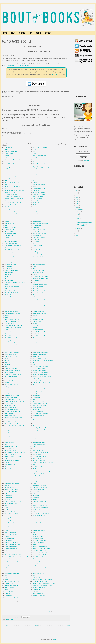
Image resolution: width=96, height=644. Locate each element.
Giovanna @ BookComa (11, 244)
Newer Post (5, 626)
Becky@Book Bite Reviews (39, 540)
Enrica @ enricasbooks (11, 254)
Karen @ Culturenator (38, 225)
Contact (48, 33)
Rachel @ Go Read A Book (39, 555)
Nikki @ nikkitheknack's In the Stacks (14, 203)
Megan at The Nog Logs (39, 473)
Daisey (7, 508)
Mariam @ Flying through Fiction (41, 299)
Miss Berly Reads (37, 356)
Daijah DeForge (37, 397)
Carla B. (35, 315)
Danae (34, 483)
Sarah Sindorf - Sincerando (39, 381)
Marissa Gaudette (37, 289)
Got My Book (36, 479)
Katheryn (35, 434)
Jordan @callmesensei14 (39, 332)
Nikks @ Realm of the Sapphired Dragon (43, 168)
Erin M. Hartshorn (37, 528)
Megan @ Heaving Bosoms (39, 371)
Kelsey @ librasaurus (10, 231)
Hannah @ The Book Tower (12, 209)
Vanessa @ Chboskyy (38, 287)
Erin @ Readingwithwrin (39, 467)
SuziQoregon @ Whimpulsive (40, 475)
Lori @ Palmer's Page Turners (12, 211)
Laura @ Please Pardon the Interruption (42, 471)
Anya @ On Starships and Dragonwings (15, 190)
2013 (77, 235)
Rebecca (35, 422)
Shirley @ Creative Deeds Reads (41, 278)
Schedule (22, 33)
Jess (6, 278)
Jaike (34, 424)
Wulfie (7, 389)
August (79, 212)
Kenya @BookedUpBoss (39, 188)
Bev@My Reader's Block (39, 389)
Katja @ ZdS (8, 518)
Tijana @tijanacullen (10, 323)
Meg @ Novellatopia (38, 197)
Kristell (7, 238)
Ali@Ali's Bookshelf (38, 379)
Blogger (54, 640)
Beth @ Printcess (9, 413)
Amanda (7, 305)
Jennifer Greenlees (9, 587)
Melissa (7, 420)
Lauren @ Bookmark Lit (11, 379)
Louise (7, 350)
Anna (6, 276)
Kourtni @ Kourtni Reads (39, 369)
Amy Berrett (36, 231)
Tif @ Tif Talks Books (38, 459)
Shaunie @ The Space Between (13, 411)
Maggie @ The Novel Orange (12, 395)
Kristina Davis (8, 274)
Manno (7, 471)
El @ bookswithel (37, 235)
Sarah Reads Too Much (11, 354)
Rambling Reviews (10, 295)
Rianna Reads (36, 182)
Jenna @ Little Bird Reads (39, 342)
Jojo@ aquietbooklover (11, 264)
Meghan (35, 385)
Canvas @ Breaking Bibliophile (40, 569)
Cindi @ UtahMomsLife (11, 549)
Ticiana (34, 350)
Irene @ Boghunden (10, 164)
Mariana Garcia (9, 569)
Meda (6, 473)
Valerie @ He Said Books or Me (13, 375)
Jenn (34, 152)
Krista (6, 579)
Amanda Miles (36, 160)
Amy (6, 575)
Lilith (6, 524)
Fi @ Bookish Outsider (38, 272)
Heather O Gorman (10, 229)
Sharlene (7, 360)
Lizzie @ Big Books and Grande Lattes (42, 585)
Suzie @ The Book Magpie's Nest (13, 213)
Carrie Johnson (36, 215)
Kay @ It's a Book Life (38, 489)
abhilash (35, 328)
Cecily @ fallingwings (38, 311)
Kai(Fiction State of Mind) (39, 303)
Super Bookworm (9, 154)
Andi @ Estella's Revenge (11, 534)
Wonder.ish (35, 364)
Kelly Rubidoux (10, 617)
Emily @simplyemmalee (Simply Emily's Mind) (44, 383)
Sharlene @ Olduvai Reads (39, 461)
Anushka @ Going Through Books (13, 418)
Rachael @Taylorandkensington (13, 424)
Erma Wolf (35, 172)
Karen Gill (35, 176)
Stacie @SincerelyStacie (11, 522)
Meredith (35, 426)
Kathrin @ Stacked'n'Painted (12, 514)
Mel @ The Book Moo (38, 219)
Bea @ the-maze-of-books (11, 270)
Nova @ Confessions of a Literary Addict (15, 563)
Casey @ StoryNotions (10, 532)
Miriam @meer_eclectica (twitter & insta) (43, 360)
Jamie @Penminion (10, 272)
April (78, 218)
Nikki (34, 162)
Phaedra (35, 469)
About (13, 33)
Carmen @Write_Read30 (11, 528)
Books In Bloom (9, 334)
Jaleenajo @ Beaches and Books (13, 260)
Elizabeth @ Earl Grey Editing (40, 147)
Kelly (6, 358)
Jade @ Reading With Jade (39, 313)
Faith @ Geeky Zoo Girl (39, 561)
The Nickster (8, 510)
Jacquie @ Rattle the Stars (11, 409)
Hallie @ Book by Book (11, 387)
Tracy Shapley (8, 147)
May (78, 216)
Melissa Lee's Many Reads (39, 405)
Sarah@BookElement (38, 536)
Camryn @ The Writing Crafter (40, 477)
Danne (34, 258)
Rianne (7, 590)
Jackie (6, 188)
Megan (34, 295)
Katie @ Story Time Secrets (12, 319)
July (78, 214)
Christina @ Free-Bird (38, 246)
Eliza (34, 559)
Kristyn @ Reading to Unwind (12, 313)
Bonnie (7, 285)
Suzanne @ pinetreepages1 (11, 446)
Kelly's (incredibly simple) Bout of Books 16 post (16, 65)
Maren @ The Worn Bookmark (12, 205)
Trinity (7, 166)
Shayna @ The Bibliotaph (11, 344)
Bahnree (7, 150)
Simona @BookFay (10, 170)
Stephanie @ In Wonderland (12, 573)
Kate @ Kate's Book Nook (39, 565)
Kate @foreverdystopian (11, 407)
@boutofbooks (13, 613)
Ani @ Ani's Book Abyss (11, 504)
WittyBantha (36, 497)
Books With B (36, 266)
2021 (77, 197)
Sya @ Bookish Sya (10, 405)
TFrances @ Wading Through (40, 553)
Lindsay (35, 518)
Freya (34, 399)
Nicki (34, 493)
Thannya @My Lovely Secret (12, 172)
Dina (6, 444)
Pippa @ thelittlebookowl (39, 264)
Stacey (7, 303)
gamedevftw (36, 242)
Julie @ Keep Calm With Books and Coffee (16, 452)
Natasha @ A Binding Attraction (41, 516)
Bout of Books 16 (9, 619)
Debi (34, 209)
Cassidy (7, 432)
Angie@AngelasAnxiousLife (40, 250)
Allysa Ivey (35, 325)
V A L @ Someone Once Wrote (40, 413)
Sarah (6, 330)
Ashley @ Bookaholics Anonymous (14, 456)
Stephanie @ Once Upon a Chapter (41, 549)
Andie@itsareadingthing (11, 291)
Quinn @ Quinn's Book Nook (40, 285)
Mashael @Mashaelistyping (12, 369)
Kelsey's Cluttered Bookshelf (12, 250)
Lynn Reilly (36, 248)
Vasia (6, 477)
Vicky (34, 571)
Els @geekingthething (38, 330)
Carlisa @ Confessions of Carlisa (41, 373)
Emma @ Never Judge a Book (12, 371)
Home (5, 33)
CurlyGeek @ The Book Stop (40, 581)
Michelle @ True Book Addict (40, 291)
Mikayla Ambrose (37, 221)
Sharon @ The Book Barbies (40, 547)
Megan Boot (8, 428)
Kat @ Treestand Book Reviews (40, 158)
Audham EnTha (37, 436)
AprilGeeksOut (9, 559)
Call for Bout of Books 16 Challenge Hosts (82, 225)
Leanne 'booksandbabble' (11, 194)
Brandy (34, 524)
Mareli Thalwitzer (9, 297)
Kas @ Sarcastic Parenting (11, 561)
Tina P (34, 205)
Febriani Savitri (36, 395)
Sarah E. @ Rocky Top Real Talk (13, 178)
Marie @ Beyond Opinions (11, 393)
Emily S (7, 485)
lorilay (7, 158)
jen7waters (35, 274)
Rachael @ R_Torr (9, 362)
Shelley (7, 463)
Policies (38, 33)
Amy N (7, 174)
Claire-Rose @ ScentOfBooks (40, 487)
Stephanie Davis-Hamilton (39, 192)
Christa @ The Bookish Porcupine (13, 325)
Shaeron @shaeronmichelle (39, 301)
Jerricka (7, 553)
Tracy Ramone (9, 540)
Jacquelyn (35, 323)
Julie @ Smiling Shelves (39, 238)
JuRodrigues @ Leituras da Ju (40, 260)
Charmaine (8, 467)
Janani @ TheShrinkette (11, 152)
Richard (7, 221)
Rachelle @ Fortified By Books (13, 293)
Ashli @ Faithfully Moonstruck (40, 508)
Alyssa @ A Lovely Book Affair (40, 391)
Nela (34, 282)
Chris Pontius (36, 491)
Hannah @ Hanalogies (38, 542)
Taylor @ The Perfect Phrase (40, 375)
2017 (77, 206)
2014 (77, 233)
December (79, 210)
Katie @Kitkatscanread (38, 270)
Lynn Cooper (36, 166)
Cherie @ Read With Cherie (39, 174)
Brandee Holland (37, 590)
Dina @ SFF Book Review (11, 440)
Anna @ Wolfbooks (10, 301)
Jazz (34, 180)
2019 (77, 201)
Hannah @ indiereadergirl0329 (40, 352)
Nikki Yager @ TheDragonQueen (41, 366)
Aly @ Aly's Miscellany (11, 168)
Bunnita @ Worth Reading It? (40, 194)
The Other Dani (37, 203)
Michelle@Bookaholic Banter (12, 489)
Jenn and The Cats (9, 223)
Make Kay (7, 225)
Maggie (7, 317)
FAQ (48, 611)
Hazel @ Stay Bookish (38, 557)
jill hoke (7, 201)
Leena (34, 534)
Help (30, 33)
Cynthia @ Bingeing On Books (40, 256)
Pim (6, 299)
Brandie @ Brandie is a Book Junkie (14, 199)
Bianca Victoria (9, 336)
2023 (77, 193)
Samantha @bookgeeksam (39, 587)
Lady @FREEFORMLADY (12, 311)
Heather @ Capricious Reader (40, 502)
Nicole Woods (8, 438)
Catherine (7, 594)
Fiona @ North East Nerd (11, 512)
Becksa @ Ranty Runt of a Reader (13, 481)
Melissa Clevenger (9, 252)
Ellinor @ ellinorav (10, 268)
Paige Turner (8, 207)
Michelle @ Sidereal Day (11, 397)
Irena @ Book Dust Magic (39, 305)
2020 (77, 199)
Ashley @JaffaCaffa (10, 289)
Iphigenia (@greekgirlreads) (40, 184)
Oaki (6, 551)
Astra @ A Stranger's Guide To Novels (42, 514)
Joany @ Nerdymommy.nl (11, 585)
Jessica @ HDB (37, 481)
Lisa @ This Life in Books (39, 358)
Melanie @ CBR (9, 381)
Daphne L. (35, 186)
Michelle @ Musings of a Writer (13, 342)
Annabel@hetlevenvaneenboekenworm (42, 428)
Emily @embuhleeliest (10, 526)
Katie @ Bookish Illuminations (40, 551)
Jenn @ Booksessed (10, 465)
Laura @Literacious (38, 454)
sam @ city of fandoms (11, 454)
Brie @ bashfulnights (10, 373)
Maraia (34, 338)
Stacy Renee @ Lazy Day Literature (14, 262)
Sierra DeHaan (36, 495)
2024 (77, 191)
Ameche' (35, 432)
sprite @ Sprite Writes (38, 411)
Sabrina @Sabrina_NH (38, 573)
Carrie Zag (35, 178)
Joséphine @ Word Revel (39, 596)
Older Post (67, 626)
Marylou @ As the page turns (12, 176)
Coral (6, 215)
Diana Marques (9, 596)
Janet (6, 479)
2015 (77, 231)
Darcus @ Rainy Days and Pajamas (14, 160)
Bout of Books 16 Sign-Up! (83, 220)
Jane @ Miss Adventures (11, 227)
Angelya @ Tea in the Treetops (40, 276)
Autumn (35, 520)
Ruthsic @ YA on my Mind (12, 192)
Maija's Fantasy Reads (38, 450)
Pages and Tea (36, 170)
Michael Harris (9, 434)
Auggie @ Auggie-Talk (11, 233)
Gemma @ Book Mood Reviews (13, 328)
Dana (34, 387)
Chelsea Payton (36, 217)
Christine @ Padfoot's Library (40, 213)
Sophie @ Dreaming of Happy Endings (42, 579)
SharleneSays (8, 520)
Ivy (34, 244)
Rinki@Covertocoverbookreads (40, 403)
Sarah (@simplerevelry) (11, 547)
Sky (34, 362)
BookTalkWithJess (37, 199)
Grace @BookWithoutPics (39, 538)
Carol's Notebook (37, 190)
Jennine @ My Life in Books (12, 483)
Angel (34, 150)
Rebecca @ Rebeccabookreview (40, 430)
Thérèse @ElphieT (9, 495)
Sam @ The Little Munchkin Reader (41, 309)
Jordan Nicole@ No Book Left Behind (14, 426)
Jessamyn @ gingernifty (11, 242)
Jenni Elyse (8, 258)
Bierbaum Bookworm (10, 403)
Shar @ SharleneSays (38, 594)
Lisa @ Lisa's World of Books (40, 506)
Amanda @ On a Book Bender (12, 461)
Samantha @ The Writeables (12, 385)
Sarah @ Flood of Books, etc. (12, 581)
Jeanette (7, 391)
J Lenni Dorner (9, 266)
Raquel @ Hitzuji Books (39, 530)
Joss (34, 317)
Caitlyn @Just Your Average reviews (14, 399)
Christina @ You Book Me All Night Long (43, 463)
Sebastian (35, 346)
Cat (6, 493)
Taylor (7, 567)
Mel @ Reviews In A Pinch (39, 485)
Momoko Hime (9, 332)
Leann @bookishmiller (38, 416)
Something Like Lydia (38, 319)
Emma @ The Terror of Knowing (41, 336)
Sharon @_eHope (9, 442)
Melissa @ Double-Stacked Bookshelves (15, 571)
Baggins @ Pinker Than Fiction (13, 321)
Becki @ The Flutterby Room (40, 211)
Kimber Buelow (37, 240)
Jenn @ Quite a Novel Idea (11, 436)
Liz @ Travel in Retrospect (11, 491)
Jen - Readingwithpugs (38, 254)
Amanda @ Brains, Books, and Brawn (42, 567)
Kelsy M (7, 530)
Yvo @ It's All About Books (12, 352)
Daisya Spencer (9, 592)
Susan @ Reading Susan (39, 442)
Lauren (34, 268)
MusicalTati (36, 262)
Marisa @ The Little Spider (39, 233)
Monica (35, 420)
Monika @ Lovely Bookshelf (12, 256)
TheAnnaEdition (9, 583)
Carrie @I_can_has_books (11, 356)
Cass (34, 418)
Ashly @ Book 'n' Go (38, 201)
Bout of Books (55, 74)
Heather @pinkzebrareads (11, 219)
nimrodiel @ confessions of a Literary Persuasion (17, 557)
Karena (34, 154)
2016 (77, 208)
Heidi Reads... (8, 383)
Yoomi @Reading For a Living (40, 164)
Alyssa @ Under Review (39, 393)
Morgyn (7, 315)
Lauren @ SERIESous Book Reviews (42, 377)
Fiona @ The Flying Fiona (39, 522)
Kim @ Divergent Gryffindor (12, 450)
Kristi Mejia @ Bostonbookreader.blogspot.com (17, 282)
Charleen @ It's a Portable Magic (13, 197)
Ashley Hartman (37, 321)
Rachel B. (7, 506)
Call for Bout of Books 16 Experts (84, 222)
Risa (34, 532)
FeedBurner (86, 160)
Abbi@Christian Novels (11, 377)
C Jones (7, 577)
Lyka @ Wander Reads (10, 565)
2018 (77, 204)
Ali (6, 248)
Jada (6, 180)
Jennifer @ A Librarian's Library (41, 348)
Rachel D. (7, 184)
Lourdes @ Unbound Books (39, 252)
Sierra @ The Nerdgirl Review (12, 217)
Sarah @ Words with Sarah (39, 156)
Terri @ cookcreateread (38, 334)
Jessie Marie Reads (10, 280)
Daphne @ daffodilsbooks (39, 444)
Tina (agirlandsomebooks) (11, 598)
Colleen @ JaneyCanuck (11, 448)
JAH (34, 448)
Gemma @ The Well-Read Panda (41, 563)
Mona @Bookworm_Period (12, 422)
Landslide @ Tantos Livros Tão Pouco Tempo (44, 583)
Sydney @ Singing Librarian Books (14, 246)
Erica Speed (8, 499)
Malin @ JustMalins (38, 307)
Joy (34, 207)
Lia (6, 162)
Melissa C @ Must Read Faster (13, 182)
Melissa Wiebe (9, 497)
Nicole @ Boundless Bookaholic (13, 346)
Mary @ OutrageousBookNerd (40, 223)
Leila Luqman (8, 309)
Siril (34, 344)
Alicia (34, 526)
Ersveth (7, 156)
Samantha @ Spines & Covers (12, 340)
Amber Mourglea (37, 280)
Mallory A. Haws (9, 235)
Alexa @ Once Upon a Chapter (40, 452)
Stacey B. (35, 438)
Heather (7, 536)
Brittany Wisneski (9, 538)
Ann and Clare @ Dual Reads (12, 287)
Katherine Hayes (37, 577)
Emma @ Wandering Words (39, 354)
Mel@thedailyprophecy (11, 487)
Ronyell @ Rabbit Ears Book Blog (13, 555)
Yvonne (35, 340)
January (79, 228)
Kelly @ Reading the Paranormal (13, 186)
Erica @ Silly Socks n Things (12, 338)
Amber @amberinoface (11, 348)
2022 (77, 195)
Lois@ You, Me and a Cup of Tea (13, 502)
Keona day (35, 592)
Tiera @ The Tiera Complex (39, 401)
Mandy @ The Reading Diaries (13, 544)
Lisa (6, 516)
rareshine (35, 499)
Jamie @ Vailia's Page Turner (12, 542)
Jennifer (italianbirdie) (38, 293)
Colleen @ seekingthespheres (40, 229)
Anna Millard (8, 364)
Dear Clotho (36, 227)
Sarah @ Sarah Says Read (11, 430)
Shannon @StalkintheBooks (12, 475)
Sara (6, 240)
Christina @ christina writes (39, 456)
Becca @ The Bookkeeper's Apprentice (14, 401)
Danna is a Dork (9, 469)
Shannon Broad (36, 409)
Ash (34, 446)
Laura (6, 307)
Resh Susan (35, 297)
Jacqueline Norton (37, 440)
